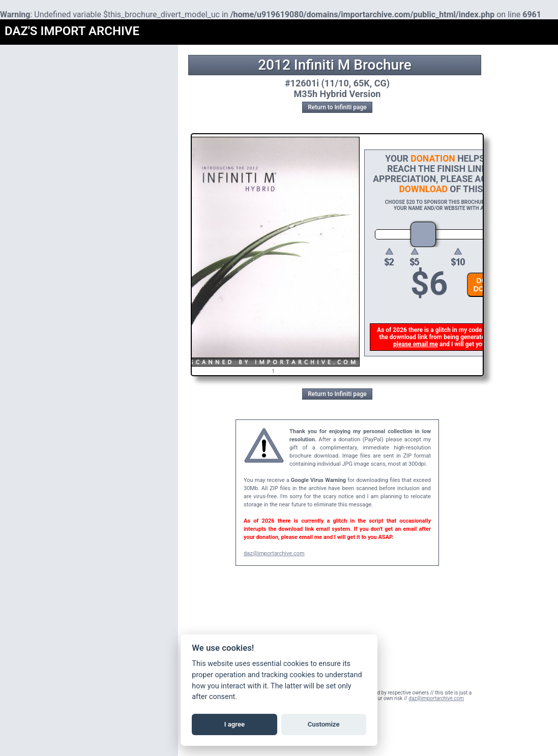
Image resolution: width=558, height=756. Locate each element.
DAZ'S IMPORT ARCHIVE (72, 31)
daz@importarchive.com (274, 553)
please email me (417, 344)
